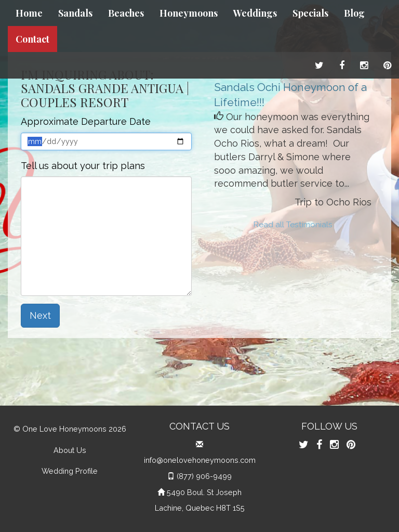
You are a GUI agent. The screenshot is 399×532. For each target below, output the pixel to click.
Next (40, 315)
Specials (310, 13)
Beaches (126, 13)
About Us (70, 450)
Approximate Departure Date (86, 121)
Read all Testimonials (293, 225)
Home (29, 13)
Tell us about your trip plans (83, 166)
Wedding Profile (70, 471)
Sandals (75, 13)
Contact (32, 39)
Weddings (255, 13)
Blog (354, 13)
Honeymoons (189, 13)
